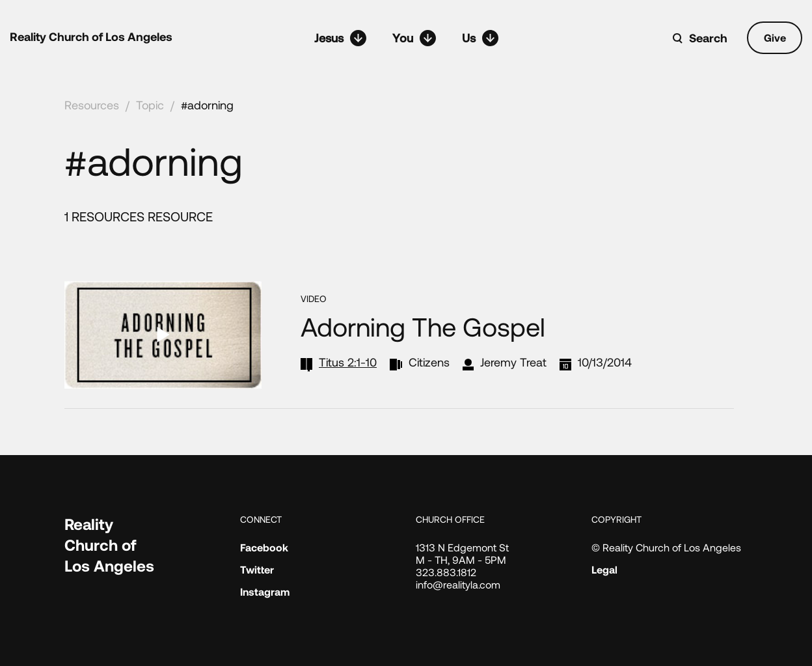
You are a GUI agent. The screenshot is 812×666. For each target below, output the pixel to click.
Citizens (429, 362)
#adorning (207, 105)
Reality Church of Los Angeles (91, 36)
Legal (604, 569)
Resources (92, 105)
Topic (150, 105)
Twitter (257, 569)
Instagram (265, 591)
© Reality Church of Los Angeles (666, 547)
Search (708, 38)
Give (775, 37)
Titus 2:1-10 (348, 362)
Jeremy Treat (513, 362)
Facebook (264, 547)
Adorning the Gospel (423, 326)
